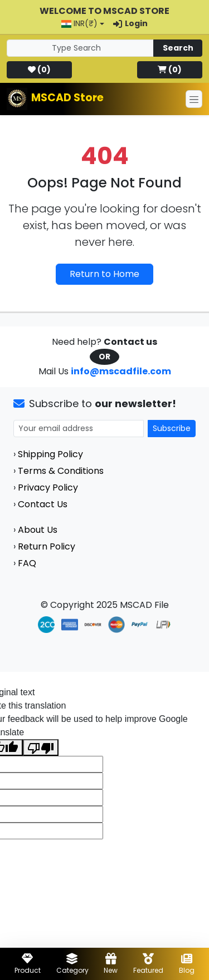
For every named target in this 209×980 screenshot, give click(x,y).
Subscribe (172, 428)
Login (130, 23)
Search (178, 48)
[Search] (80, 48)
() (39, 70)
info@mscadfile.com (121, 371)
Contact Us (43, 504)
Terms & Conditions (61, 471)
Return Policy (47, 546)
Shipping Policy (50, 454)
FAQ (27, 563)
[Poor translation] (41, 748)
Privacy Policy (48, 487)
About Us (38, 530)
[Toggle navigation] (194, 99)
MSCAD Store (67, 98)
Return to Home (104, 274)
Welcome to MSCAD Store (104, 11)
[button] (83, 24)
